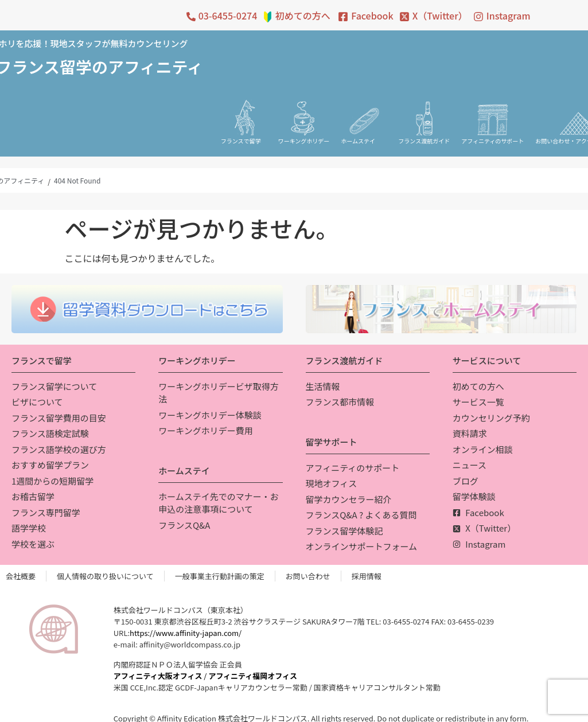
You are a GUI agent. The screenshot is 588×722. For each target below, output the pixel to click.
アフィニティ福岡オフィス (253, 676)
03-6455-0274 (228, 15)
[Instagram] (478, 17)
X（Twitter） (440, 15)
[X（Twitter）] (404, 17)
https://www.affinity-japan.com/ (186, 633)
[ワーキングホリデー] (304, 118)
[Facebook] (343, 17)
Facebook (372, 15)
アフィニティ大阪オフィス (158, 676)
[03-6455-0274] (191, 17)
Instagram (509, 15)
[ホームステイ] (364, 118)
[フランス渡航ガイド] (424, 118)
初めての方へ (303, 15)
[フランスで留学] (244, 118)
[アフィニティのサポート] (492, 118)
